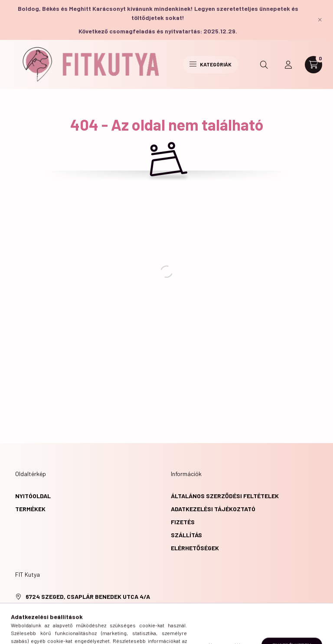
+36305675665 (46, 609)
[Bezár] (320, 20)
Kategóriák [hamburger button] (211, 64)
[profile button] (288, 65)
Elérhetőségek (195, 548)
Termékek (30, 509)
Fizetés (183, 522)
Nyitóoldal (33, 496)
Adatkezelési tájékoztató (213, 509)
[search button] (264, 65)
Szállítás (186, 535)
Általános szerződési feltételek (225, 496)
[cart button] (313, 65)
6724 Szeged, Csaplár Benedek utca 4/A (88, 596)
